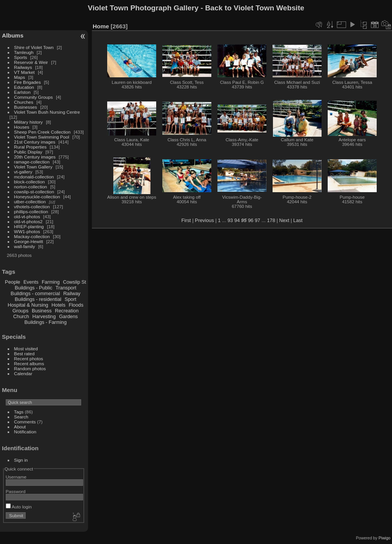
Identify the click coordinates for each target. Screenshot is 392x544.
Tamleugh (24, 52)
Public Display (28, 152)
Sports (21, 57)
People (13, 282)
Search (21, 417)
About (20, 427)
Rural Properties (30, 147)
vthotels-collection (32, 207)
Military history (29, 122)
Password (16, 491)
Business (42, 311)
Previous (204, 220)
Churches (24, 102)
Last (298, 220)
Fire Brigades (28, 82)
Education (24, 87)
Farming (51, 282)
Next (284, 220)
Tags (19, 412)
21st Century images (35, 142)
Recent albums (29, 363)
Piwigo (385, 538)
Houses (22, 127)
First (186, 220)
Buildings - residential (38, 299)
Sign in (21, 460)
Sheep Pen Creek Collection (42, 132)
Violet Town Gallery (33, 167)
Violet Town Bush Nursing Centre (47, 112)
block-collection (29, 182)
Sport (71, 299)
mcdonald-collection (34, 177)
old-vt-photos (27, 216)
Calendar (23, 373)
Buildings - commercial (35, 293)
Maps (20, 77)
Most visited (26, 349)
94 (237, 220)
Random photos (30, 368)
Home (101, 26)
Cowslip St (74, 282)
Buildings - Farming (46, 322)
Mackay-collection (32, 236)
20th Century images (35, 157)
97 (257, 220)
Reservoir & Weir (31, 62)
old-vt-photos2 (29, 221)
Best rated (24, 354)
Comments (25, 422)
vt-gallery (23, 172)
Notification (25, 432)
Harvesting (44, 316)
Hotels (59, 305)
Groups (20, 311)
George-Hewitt (29, 241)
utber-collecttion (30, 202)
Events (31, 282)
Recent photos (29, 359)
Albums (13, 35)
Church (21, 316)
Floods (76, 305)
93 (230, 220)
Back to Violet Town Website (255, 8)
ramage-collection (32, 162)
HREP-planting (29, 226)
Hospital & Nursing (28, 305)
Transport (66, 288)
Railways (23, 67)
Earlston (22, 92)
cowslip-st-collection (34, 192)
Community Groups (33, 97)
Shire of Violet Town (34, 47)
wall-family (25, 246)
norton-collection (31, 187)
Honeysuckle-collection (37, 197)
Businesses (26, 107)
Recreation (67, 311)
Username (16, 477)
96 (251, 220)
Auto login (19, 507)
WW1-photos (27, 231)
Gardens (68, 316)
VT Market (24, 72)
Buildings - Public (34, 288)
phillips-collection (31, 212)
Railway (72, 293)
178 (271, 220)
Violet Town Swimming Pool (42, 137)
